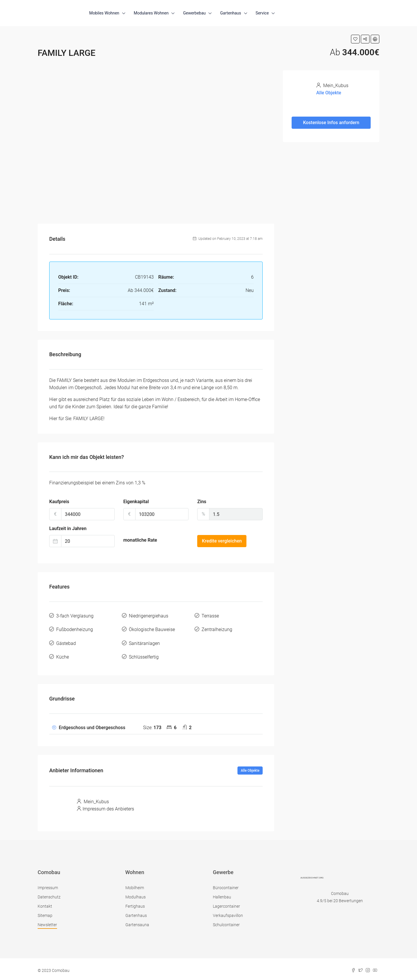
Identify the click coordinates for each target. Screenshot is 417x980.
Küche (63, 655)
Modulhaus (136, 894)
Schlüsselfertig (144, 655)
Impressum (48, 885)
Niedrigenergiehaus (149, 616)
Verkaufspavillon (228, 913)
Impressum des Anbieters (108, 806)
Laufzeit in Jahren (68, 528)
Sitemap (45, 913)
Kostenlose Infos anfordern (331, 123)
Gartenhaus (231, 13)
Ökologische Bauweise (152, 629)
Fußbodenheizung (75, 629)
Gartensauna (137, 922)
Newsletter (47, 922)
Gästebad (66, 642)
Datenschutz (49, 894)
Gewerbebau (194, 13)
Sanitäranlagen (144, 642)
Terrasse (210, 616)
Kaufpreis (59, 502)
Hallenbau (222, 894)
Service (262, 13)
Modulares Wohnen (151, 13)
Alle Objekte (250, 768)
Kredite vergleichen (222, 541)
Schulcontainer (226, 922)
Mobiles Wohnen (104, 13)
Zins (202, 502)
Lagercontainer (226, 903)
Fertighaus (135, 903)
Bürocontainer (226, 885)
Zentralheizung (217, 629)
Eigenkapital (136, 502)
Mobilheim (135, 885)
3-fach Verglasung (75, 616)
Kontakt (45, 903)
